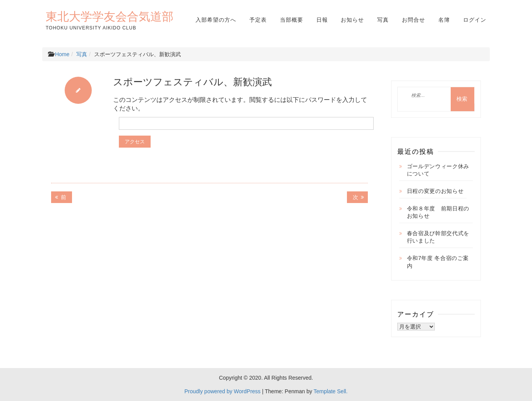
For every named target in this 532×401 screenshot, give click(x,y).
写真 (383, 20)
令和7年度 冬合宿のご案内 (438, 262)
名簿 (444, 20)
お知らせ (352, 20)
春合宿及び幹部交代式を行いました (438, 237)
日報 (322, 20)
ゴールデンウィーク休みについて (438, 170)
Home (62, 54)
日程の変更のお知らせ (435, 191)
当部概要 (292, 20)
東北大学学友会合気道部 (110, 16)
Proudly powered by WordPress (222, 391)
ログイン (475, 20)
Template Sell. (331, 391)
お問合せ (414, 20)
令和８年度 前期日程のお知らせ (438, 212)
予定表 (258, 20)
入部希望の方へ (216, 20)
